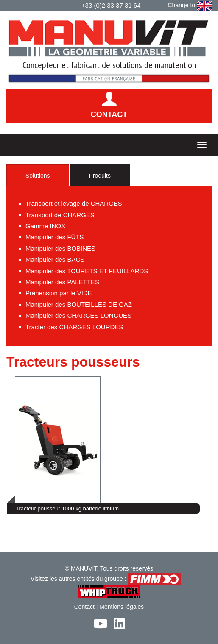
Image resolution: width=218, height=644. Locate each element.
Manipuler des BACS (55, 259)
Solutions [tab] (38, 176)
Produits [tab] (100, 176)
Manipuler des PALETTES (62, 282)
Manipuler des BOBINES (60, 248)
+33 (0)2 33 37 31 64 (111, 5)
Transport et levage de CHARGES (74, 203)
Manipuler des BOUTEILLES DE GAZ (79, 304)
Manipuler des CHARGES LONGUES (78, 315)
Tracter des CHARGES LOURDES (74, 327)
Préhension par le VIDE (59, 293)
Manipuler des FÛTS (55, 237)
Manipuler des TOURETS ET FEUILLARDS (87, 271)
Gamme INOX (45, 226)
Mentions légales (122, 607)
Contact (84, 607)
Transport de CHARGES (60, 215)
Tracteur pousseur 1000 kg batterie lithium (67, 508)
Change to (190, 6)
